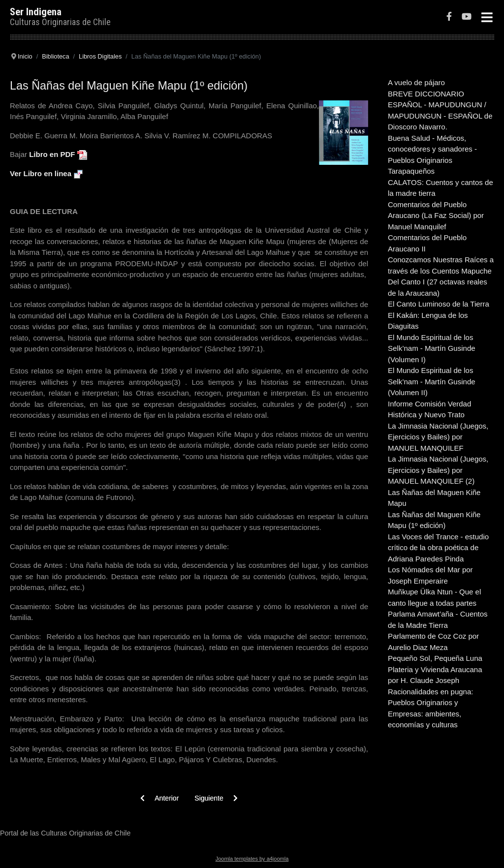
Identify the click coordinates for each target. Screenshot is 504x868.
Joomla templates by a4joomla (252, 859)
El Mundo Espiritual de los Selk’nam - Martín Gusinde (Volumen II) (432, 381)
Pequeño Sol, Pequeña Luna (435, 658)
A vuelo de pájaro (416, 82)
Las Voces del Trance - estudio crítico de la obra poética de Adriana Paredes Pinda (438, 548)
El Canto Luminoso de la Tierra (439, 304)
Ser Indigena (36, 12)
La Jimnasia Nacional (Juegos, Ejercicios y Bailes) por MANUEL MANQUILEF (438, 437)
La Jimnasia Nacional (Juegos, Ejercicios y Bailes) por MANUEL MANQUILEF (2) (438, 470)
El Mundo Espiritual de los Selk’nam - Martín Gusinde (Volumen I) (432, 348)
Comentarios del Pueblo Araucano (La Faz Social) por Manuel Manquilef (436, 216)
